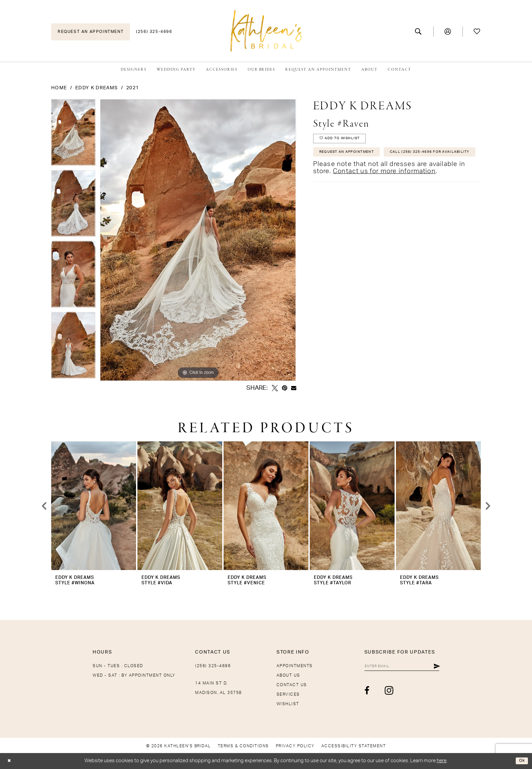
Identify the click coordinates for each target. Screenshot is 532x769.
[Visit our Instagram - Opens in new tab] (370, 693)
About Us (288, 675)
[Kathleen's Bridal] (266, 31)
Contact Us (292, 685)
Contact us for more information (384, 194)
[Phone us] (154, 32)
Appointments (295, 666)
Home (59, 88)
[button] (448, 32)
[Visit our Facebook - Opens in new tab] (348, 693)
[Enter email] (392, 667)
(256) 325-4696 (213, 666)
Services (288, 694)
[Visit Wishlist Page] (477, 32)
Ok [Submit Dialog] (521, 761)
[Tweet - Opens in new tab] (275, 388)
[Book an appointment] (91, 32)
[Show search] (419, 32)
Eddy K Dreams (97, 88)
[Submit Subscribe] (436, 667)
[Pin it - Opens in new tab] (284, 388)
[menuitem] (91, 32)
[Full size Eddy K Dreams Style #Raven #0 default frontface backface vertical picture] (198, 240)
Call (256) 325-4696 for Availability (368, 174)
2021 (132, 88)
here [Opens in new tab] (442, 761)
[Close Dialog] (10, 761)
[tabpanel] (73, 135)
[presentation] (94, 506)
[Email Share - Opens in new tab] (294, 388)
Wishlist (288, 704)
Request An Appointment (354, 157)
